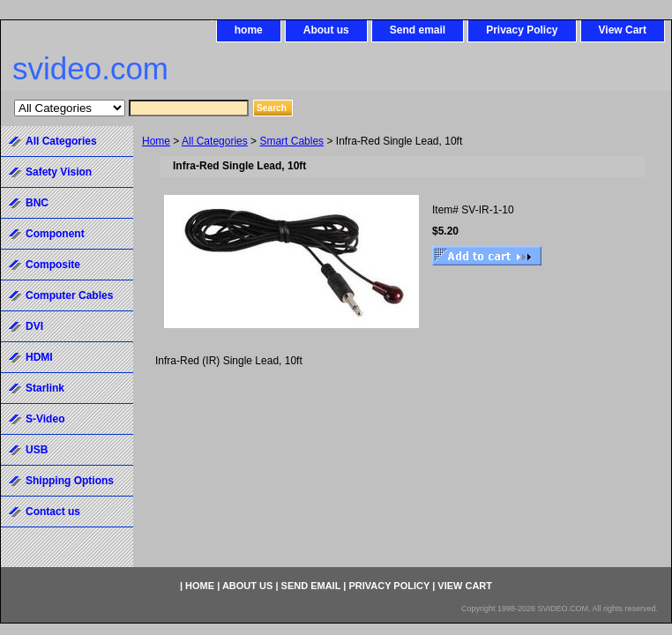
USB (37, 450)
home (249, 30)
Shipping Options (70, 481)
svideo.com (90, 68)
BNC (37, 203)
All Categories (215, 141)
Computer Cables (69, 295)
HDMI (39, 357)
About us (326, 30)
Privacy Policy (522, 30)
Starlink (45, 388)
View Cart (623, 30)
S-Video (45, 419)
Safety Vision (59, 172)
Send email (418, 30)
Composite (53, 265)
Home (156, 141)
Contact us (53, 512)
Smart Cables (291, 141)
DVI (34, 326)
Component (55, 234)
